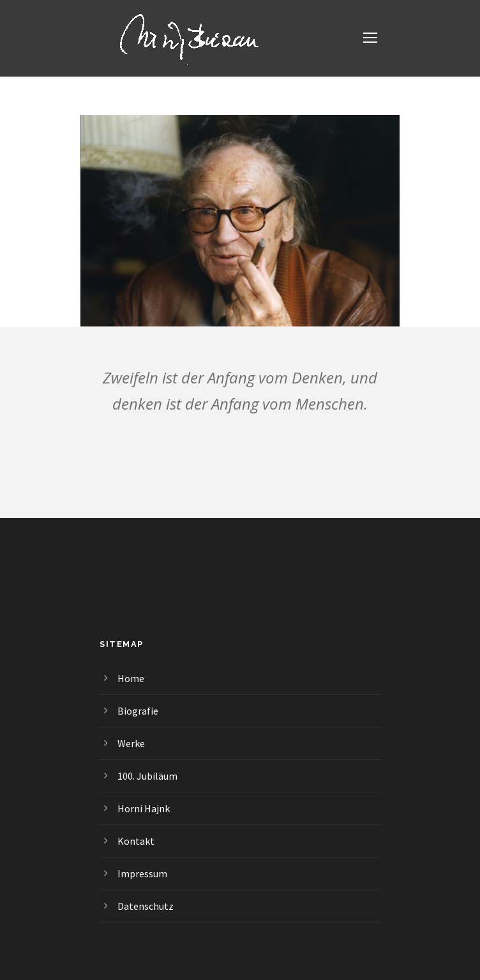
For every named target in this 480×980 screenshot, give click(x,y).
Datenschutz (146, 906)
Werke (131, 743)
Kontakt (136, 841)
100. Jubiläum (147, 776)
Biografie (138, 711)
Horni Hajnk (144, 808)
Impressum (142, 873)
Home (131, 678)
